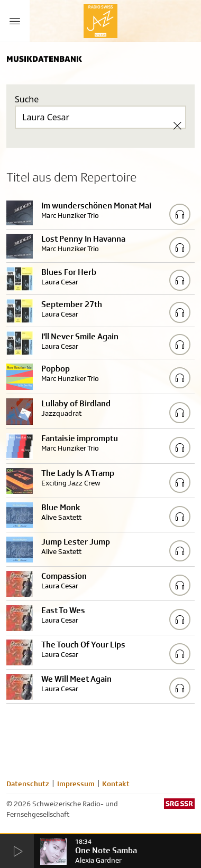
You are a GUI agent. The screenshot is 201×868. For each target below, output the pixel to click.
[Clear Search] (177, 126)
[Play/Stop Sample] (180, 214)
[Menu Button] (15, 21)
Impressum (76, 784)
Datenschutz (28, 784)
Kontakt (116, 784)
